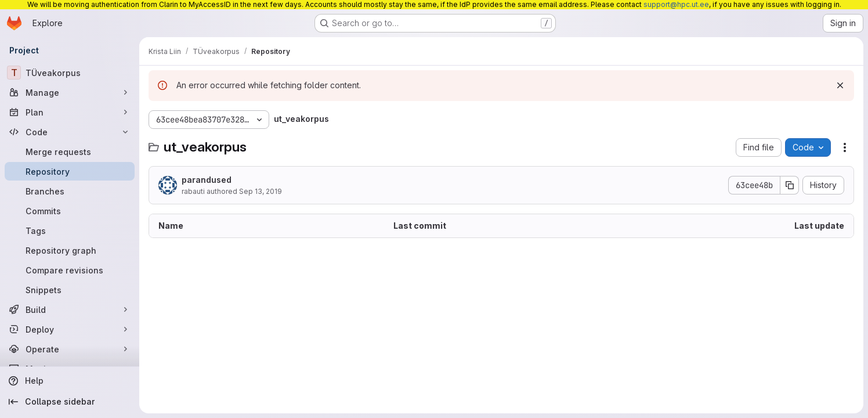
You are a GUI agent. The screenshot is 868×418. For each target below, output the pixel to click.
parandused (207, 180)
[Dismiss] (840, 85)
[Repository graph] (70, 250)
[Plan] (70, 112)
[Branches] (70, 191)
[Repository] (70, 171)
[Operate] (70, 349)
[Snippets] (70, 290)
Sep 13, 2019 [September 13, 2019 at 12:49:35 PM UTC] (261, 191)
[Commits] (70, 211)
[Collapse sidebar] (70, 402)
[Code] (70, 132)
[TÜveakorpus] (70, 73)
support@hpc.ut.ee (676, 4)
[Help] (70, 381)
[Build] (70, 309)
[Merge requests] (70, 152)
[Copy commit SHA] (790, 185)
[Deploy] (70, 329)
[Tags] (70, 230)
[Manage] (70, 92)
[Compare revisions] (70, 270)
